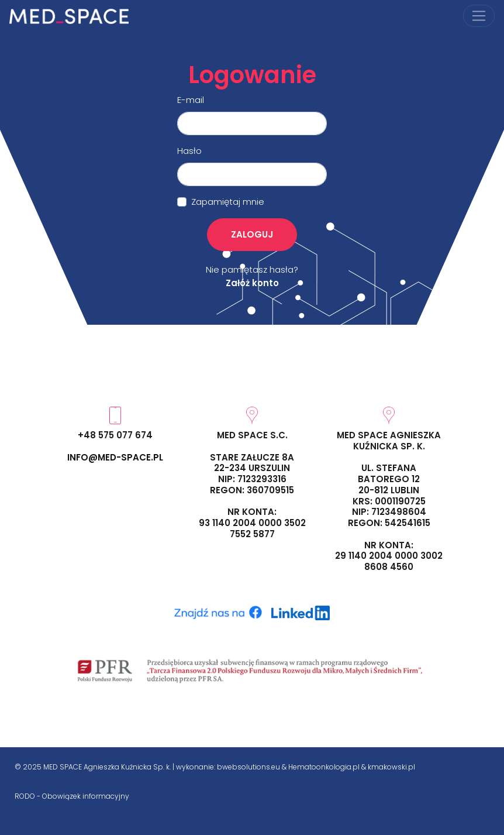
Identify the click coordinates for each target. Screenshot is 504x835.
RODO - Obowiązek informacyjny (72, 796)
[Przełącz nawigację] (479, 16)
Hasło (189, 151)
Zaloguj (252, 234)
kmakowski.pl (391, 767)
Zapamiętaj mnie (228, 202)
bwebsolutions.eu (248, 767)
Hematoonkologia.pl (324, 767)
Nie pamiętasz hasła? (252, 269)
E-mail (191, 100)
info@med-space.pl (115, 457)
